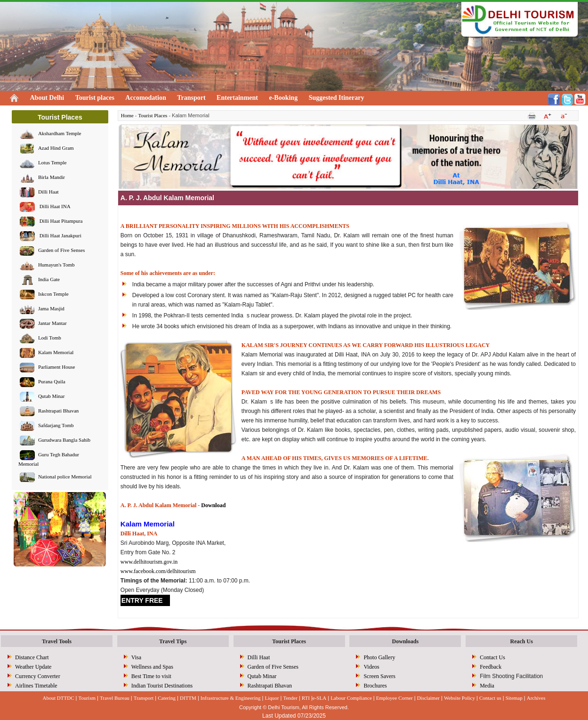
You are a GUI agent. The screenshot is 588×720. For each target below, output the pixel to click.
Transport (191, 98)
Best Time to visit (151, 676)
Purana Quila (52, 382)
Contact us (490, 698)
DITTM (188, 698)
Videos (371, 667)
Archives (536, 698)
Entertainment (237, 98)
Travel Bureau (115, 698)
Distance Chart (32, 657)
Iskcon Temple (53, 294)
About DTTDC (59, 698)
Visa (136, 657)
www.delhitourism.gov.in (149, 562)
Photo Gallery (379, 657)
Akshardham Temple (60, 134)
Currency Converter (38, 676)
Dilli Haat (48, 192)
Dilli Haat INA (54, 207)
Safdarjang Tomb (56, 426)
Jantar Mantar (52, 324)
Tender (290, 698)
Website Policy (459, 698)
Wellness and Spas (152, 667)
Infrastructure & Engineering (231, 698)
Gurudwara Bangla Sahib (64, 440)
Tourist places (95, 98)
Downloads (406, 641)
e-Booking (283, 98)
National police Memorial (65, 477)
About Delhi (47, 98)
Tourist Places (153, 115)
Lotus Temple (52, 163)
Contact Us (492, 657)
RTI (306, 698)
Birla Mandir (52, 178)
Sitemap (514, 698)
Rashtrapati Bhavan (58, 411)
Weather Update (33, 667)
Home (127, 115)
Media (487, 686)
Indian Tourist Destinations (162, 686)
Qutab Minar (52, 396)
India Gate (49, 280)
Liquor (272, 698)
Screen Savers (379, 676)
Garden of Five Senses (61, 251)
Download (213, 505)
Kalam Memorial (56, 353)
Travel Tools (57, 641)
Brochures (375, 686)
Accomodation (145, 98)
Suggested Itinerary (337, 98)
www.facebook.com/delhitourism (158, 571)
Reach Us (521, 641)
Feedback (491, 667)
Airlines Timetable (36, 686)
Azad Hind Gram (56, 148)
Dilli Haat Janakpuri (60, 236)
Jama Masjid (51, 309)
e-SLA (319, 698)
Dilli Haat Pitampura (60, 221)
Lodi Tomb (50, 338)
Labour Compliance (351, 698)
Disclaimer (428, 698)
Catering (167, 698)
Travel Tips (173, 641)
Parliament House (57, 367)
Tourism (87, 698)
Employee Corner (395, 698)
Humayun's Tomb (56, 265)
